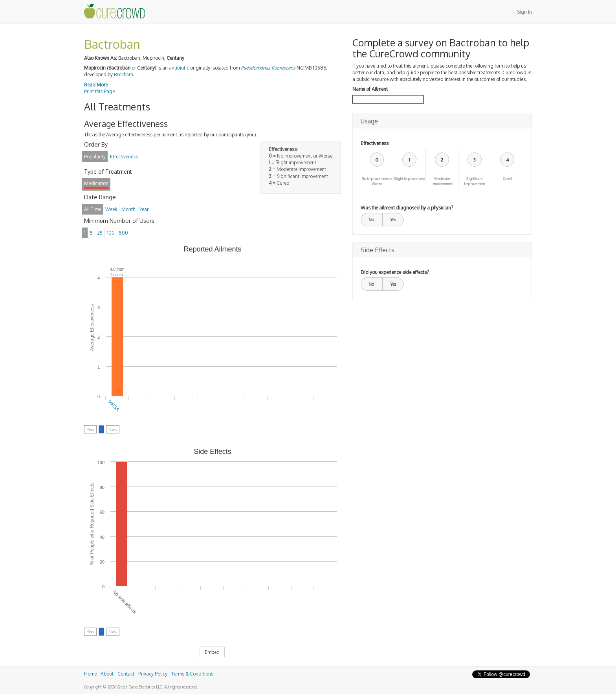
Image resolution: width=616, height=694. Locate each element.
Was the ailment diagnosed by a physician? (407, 208)
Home (90, 674)
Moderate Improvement (442, 181)
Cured (507, 179)
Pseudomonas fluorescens (268, 68)
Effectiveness (375, 143)
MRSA (114, 406)
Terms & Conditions (192, 674)
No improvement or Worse (377, 181)
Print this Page (99, 91)
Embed (212, 652)
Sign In (524, 12)
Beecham (123, 74)
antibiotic (179, 68)
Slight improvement (409, 179)
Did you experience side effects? (395, 272)
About (107, 674)
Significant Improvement (474, 181)
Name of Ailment (370, 89)
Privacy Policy (153, 674)
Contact (126, 674)
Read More (96, 85)
